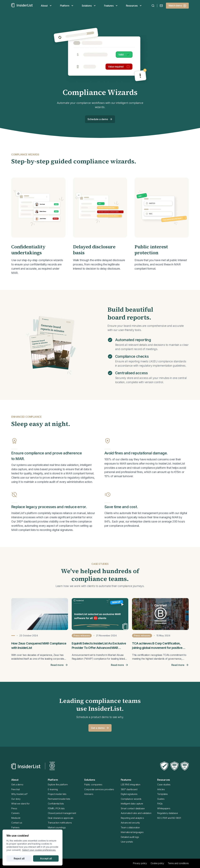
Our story (16, 799)
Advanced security (130, 823)
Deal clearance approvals (61, 818)
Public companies (93, 785)
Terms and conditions (178, 863)
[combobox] (153, 6)
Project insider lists (57, 794)
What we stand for (20, 804)
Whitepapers (164, 808)
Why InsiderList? (19, 794)
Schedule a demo (100, 119)
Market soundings (57, 827)
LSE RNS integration (131, 785)
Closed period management (62, 813)
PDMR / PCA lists (56, 808)
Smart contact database (133, 808)
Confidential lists (56, 804)
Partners (15, 827)
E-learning (53, 789)
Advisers (89, 794)
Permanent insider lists (59, 799)
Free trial (15, 789)
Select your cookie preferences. (39, 850)
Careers (15, 813)
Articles (161, 789)
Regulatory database (167, 813)
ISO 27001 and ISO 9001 (169, 818)
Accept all (46, 858)
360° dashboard (129, 789)
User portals (127, 842)
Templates (162, 794)
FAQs (160, 804)
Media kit (16, 818)
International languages (132, 832)
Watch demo (177, 6)
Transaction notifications (60, 823)
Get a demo (100, 728)
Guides (161, 799)
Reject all (19, 858)
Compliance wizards (131, 799)
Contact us (17, 823)
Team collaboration (130, 827)
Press (14, 808)
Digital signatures (129, 794)
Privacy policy (140, 863)
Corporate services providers (99, 789)
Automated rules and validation (136, 813)
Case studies (164, 785)
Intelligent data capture (132, 804)
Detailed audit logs (130, 837)
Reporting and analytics (132, 818)
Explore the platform (58, 785)
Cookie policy (157, 863)
